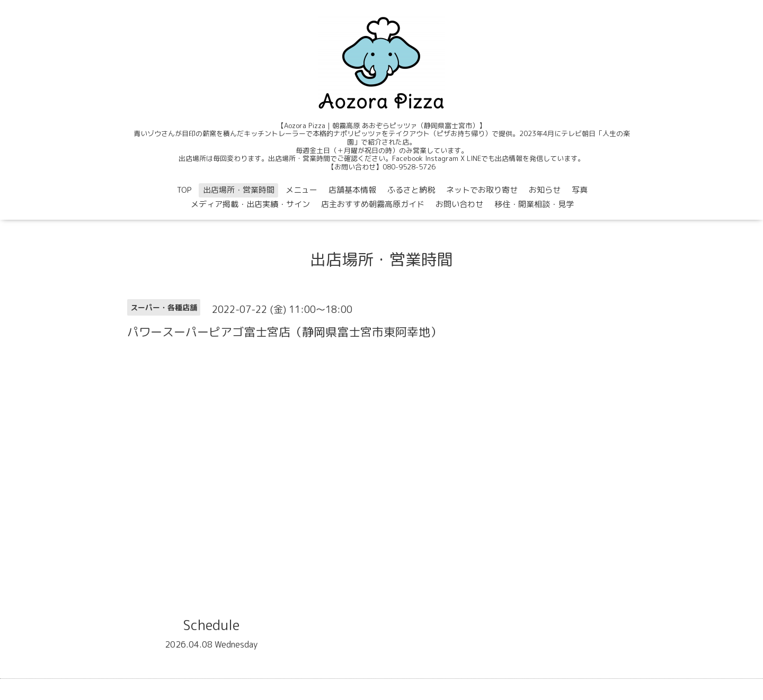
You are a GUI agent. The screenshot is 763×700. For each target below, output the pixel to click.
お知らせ (545, 190)
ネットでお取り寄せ (482, 190)
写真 (580, 190)
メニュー (301, 190)
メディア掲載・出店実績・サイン (250, 204)
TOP (184, 190)
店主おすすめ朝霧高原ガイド (373, 204)
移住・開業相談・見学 (534, 204)
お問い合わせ (459, 204)
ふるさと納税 (411, 190)
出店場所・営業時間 (239, 190)
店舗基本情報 (352, 190)
